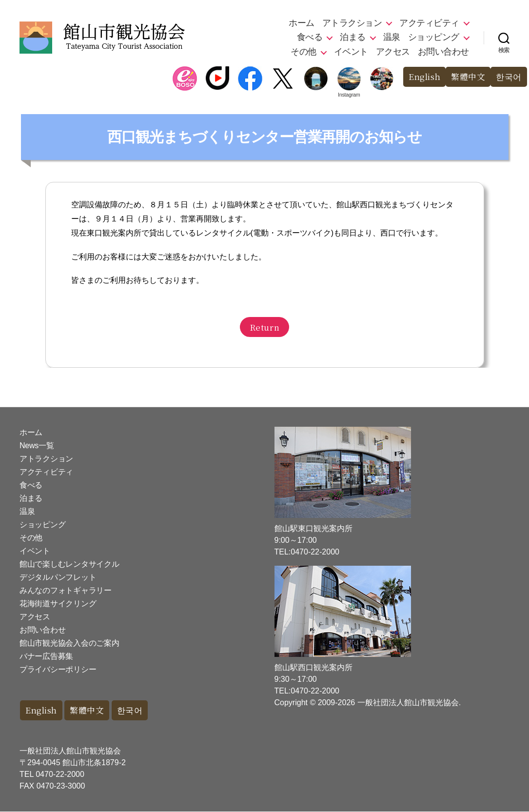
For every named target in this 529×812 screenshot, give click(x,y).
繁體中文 (468, 77)
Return (264, 327)
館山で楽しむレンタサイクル (69, 564)
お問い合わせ (443, 52)
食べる (310, 37)
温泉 (392, 37)
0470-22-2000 (60, 775)
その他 (304, 52)
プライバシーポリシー (58, 669)
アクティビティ (429, 23)
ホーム (302, 23)
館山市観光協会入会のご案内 (69, 643)
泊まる (353, 37)
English (424, 77)
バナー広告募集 (46, 656)
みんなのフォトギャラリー (66, 590)
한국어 (509, 77)
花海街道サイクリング (58, 604)
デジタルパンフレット (58, 577)
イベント (351, 52)
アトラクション (352, 23)
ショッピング (434, 37)
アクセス (393, 52)
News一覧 (37, 446)
